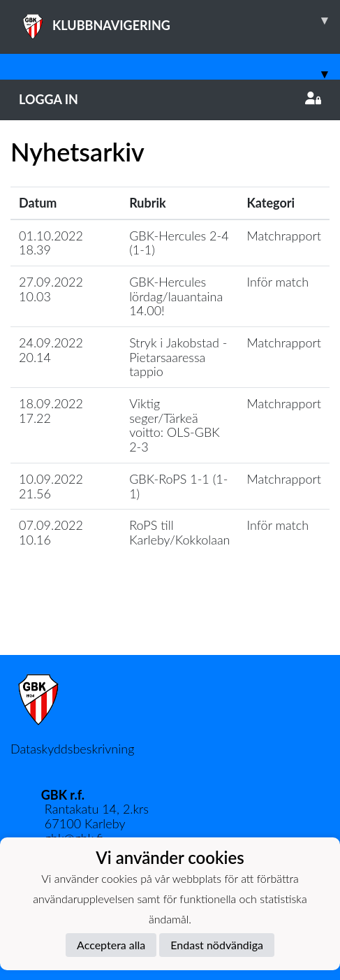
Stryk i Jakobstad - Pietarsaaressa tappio (178, 357)
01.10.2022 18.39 (51, 243)
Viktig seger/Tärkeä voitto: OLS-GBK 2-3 (175, 425)
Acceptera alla (111, 945)
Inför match (278, 282)
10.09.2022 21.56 (51, 486)
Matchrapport (284, 236)
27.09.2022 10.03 (51, 289)
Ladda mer (170, 625)
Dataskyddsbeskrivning (72, 749)
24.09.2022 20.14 (51, 350)
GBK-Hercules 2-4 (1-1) (179, 243)
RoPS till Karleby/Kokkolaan (179, 532)
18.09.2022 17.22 (51, 411)
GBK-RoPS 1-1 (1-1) (178, 486)
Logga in (170, 99)
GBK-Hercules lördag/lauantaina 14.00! (176, 296)
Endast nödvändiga (217, 945)
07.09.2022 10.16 (51, 532)
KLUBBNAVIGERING (179, 20)
